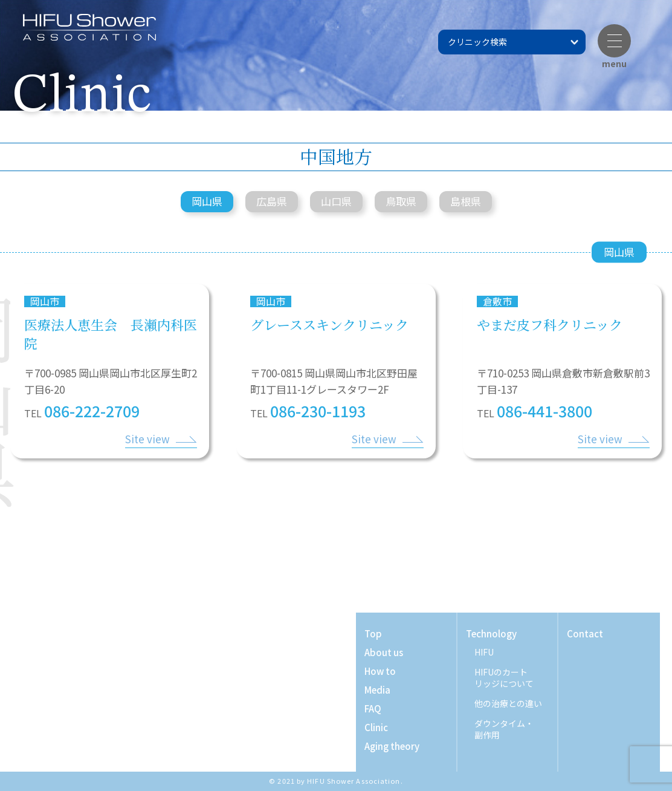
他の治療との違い (508, 704)
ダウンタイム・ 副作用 (504, 729)
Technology (491, 633)
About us (384, 652)
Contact (585, 633)
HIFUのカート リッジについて (504, 678)
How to (380, 671)
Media (377, 690)
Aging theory (392, 746)
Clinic (376, 727)
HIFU (484, 652)
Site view (147, 439)
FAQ (373, 708)
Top (373, 633)
